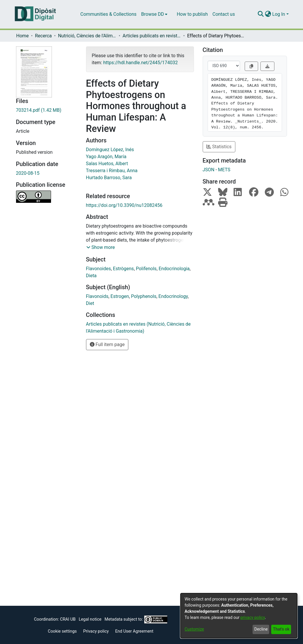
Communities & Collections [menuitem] (108, 14)
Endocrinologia (174, 269)
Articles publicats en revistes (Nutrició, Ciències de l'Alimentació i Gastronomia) (152, 36)
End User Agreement (134, 631)
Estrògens (123, 269)
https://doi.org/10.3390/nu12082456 (124, 205)
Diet (90, 303)
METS (224, 170)
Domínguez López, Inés (110, 150)
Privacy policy (96, 631)
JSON (209, 170)
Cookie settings (62, 631)
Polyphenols (144, 296)
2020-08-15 (28, 173)
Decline (261, 629)
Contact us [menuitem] (224, 14)
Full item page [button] (107, 344)
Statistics (219, 147)
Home (23, 36)
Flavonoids (97, 296)
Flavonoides (99, 269)
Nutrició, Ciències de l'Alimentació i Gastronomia (87, 36)
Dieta (91, 276)
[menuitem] (154, 14)
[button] (101, 247)
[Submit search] (261, 14)
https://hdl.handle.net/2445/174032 (140, 63)
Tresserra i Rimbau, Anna (112, 171)
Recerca (43, 36)
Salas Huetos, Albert (107, 164)
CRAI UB (68, 619)
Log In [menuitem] (279, 14)
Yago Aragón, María (106, 157)
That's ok (281, 629)
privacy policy (253, 617)
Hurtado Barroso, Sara (109, 178)
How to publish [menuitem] (192, 14)
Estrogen (120, 296)
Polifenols (146, 269)
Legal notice (90, 619)
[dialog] (239, 616)
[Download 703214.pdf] (47, 110)
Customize (194, 629)
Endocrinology (173, 296)
